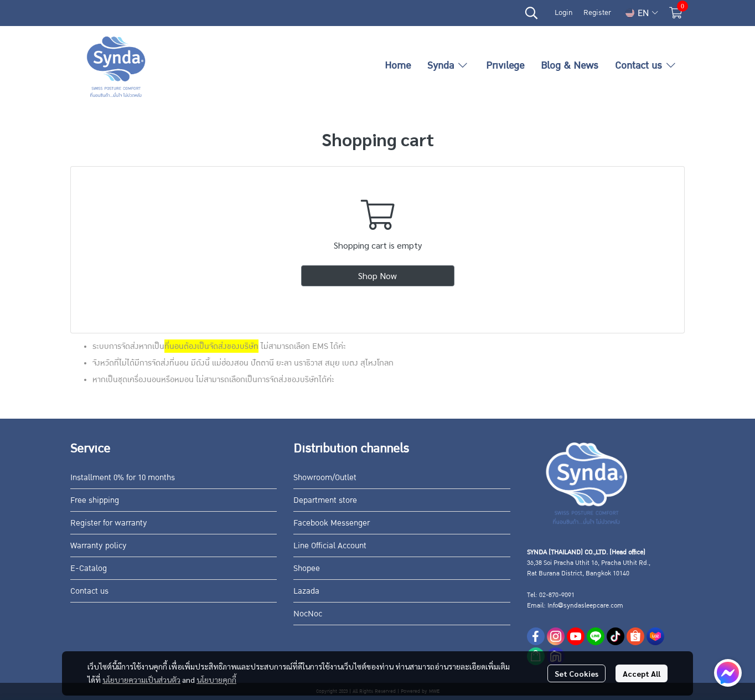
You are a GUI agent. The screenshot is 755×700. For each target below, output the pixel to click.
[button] (531, 13)
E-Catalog (89, 568)
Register (597, 13)
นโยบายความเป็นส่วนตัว (141, 680)
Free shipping (95, 500)
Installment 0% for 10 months (123, 477)
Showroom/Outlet (325, 477)
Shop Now (377, 276)
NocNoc (308, 614)
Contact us (89, 591)
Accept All (642, 673)
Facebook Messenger (332, 523)
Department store (325, 500)
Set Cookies (576, 673)
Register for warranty (109, 523)
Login (563, 13)
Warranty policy (99, 545)
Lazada (306, 591)
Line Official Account (330, 545)
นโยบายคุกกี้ (216, 680)
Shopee (307, 568)
